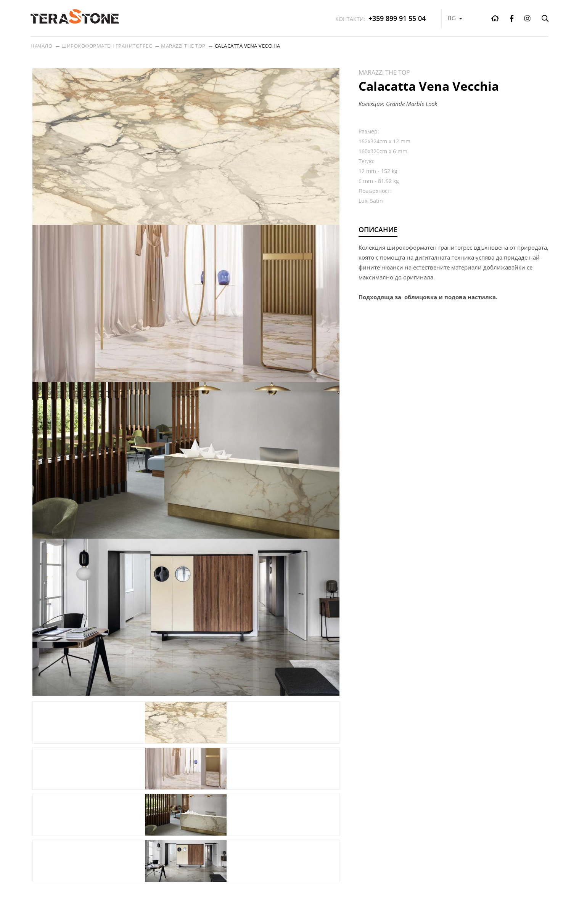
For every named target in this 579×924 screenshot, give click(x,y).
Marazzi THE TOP (183, 46)
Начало (41, 46)
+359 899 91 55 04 (380, 18)
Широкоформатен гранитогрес (107, 46)
